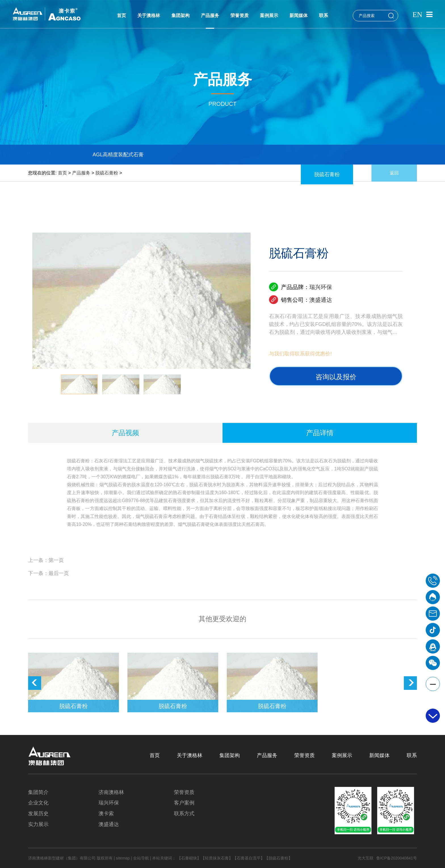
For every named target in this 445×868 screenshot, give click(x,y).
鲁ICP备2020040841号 (397, 858)
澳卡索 (106, 814)
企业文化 (38, 803)
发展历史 (38, 814)
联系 (324, 15)
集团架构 (180, 15)
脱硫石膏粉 (107, 173)
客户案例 (184, 803)
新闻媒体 (299, 15)
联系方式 (184, 814)
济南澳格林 (111, 792)
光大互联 (366, 858)
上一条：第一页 (46, 560)
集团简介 (38, 792)
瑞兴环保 (321, 287)
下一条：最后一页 (49, 573)
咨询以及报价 (336, 377)
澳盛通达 (321, 300)
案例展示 (269, 15)
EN (417, 14)
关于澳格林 (149, 15)
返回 (394, 173)
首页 (121, 15)
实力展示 (38, 824)
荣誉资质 (240, 15)
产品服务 (210, 15)
